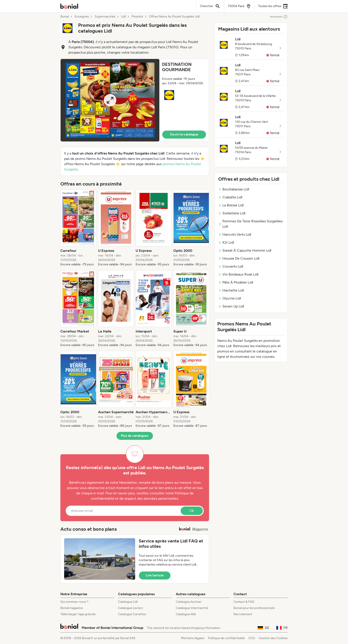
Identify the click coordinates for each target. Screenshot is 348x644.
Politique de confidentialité (226, 638)
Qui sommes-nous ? (74, 602)
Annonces (279, 17)
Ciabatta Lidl (230, 197)
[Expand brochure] (110, 100)
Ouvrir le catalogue (184, 134)
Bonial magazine (72, 608)
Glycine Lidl (230, 298)
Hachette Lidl (231, 290)
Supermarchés (105, 17)
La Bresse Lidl (231, 205)
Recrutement (243, 614)
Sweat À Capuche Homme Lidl (245, 250)
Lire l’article (155, 575)
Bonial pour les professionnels (254, 608)
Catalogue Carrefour (132, 614)
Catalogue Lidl (128, 602)
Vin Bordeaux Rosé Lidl (238, 274)
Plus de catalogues (135, 436)
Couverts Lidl (231, 266)
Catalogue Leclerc (131, 608)
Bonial (65, 17)
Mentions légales (193, 638)
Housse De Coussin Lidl (239, 258)
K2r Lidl (226, 242)
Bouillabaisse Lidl (234, 189)
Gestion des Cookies (273, 638)
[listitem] (78, 228)
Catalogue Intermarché (192, 608)
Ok (192, 511)
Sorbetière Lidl (232, 213)
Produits (137, 17)
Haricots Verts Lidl (235, 234)
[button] (135, 100)
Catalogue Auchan (189, 602)
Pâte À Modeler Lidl (236, 282)
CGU (252, 638)
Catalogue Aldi (186, 614)
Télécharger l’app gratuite (78, 614)
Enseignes (82, 17)
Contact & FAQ (244, 602)
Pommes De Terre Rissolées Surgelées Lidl (250, 224)
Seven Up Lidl (231, 306)
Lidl (124, 17)
